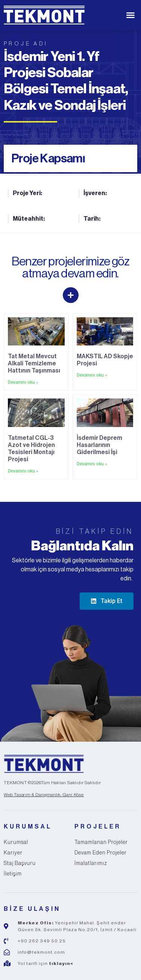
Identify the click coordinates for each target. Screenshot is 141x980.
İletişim (13, 874)
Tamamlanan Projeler (101, 842)
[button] (130, 15)
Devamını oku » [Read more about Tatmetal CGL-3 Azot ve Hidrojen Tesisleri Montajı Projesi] (23, 471)
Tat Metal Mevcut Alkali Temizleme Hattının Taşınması (34, 364)
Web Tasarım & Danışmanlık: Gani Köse (44, 795)
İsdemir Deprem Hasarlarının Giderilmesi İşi (99, 445)
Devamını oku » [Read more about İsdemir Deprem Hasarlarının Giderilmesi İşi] (92, 464)
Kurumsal (16, 842)
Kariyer (13, 853)
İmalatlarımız (91, 863)
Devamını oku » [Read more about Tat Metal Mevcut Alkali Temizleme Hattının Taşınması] (23, 382)
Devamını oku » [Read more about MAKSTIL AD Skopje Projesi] (92, 375)
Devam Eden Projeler (101, 853)
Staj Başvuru (20, 863)
